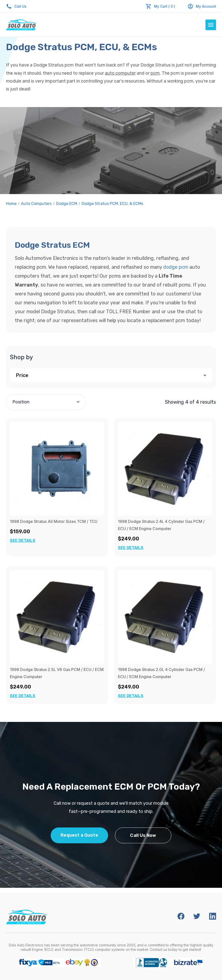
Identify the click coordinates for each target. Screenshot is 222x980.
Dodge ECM (67, 204)
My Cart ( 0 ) (165, 6)
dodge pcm (176, 267)
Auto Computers (36, 204)
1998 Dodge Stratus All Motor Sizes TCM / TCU (54, 521)
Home (11, 204)
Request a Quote (79, 835)
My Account (202, 6)
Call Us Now (143, 835)
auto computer (120, 73)
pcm (155, 73)
